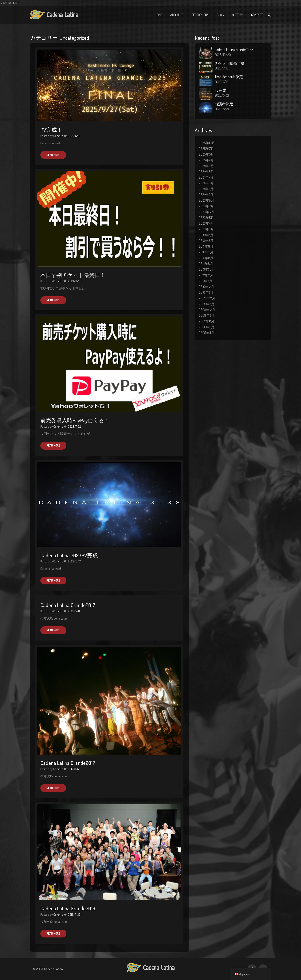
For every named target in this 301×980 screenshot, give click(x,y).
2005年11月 (206, 333)
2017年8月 (206, 246)
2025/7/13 (221, 82)
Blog (220, 15)
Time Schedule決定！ (231, 77)
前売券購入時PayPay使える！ (75, 420)
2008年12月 (207, 310)
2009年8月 (207, 304)
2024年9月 (206, 166)
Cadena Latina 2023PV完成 (69, 555)
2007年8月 (207, 321)
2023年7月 (206, 206)
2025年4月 (206, 160)
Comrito (58, 136)
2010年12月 (206, 287)
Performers (200, 15)
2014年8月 (206, 264)
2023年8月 (206, 200)
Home (158, 15)
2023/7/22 (75, 427)
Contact (257, 15)
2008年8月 (207, 315)
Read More (53, 155)
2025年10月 (207, 143)
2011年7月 (206, 281)
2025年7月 (206, 149)
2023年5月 (206, 218)
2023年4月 (206, 223)
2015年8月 (206, 258)
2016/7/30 (74, 915)
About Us (177, 15)
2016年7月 (206, 252)
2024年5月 (206, 189)
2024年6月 (206, 183)
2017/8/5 (73, 769)
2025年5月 (206, 154)
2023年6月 (206, 212)
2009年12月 (207, 298)
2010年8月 (206, 292)
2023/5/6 (74, 611)
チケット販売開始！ (231, 63)
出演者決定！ (226, 104)
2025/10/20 (223, 55)
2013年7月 (206, 269)
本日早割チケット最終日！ (73, 275)
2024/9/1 (74, 281)
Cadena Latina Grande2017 (68, 605)
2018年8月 (206, 241)
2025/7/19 (222, 68)
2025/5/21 (74, 136)
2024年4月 (206, 195)
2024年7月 (206, 177)
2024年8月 (206, 172)
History (237, 15)
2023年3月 (206, 229)
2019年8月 (206, 235)
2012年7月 (206, 275)
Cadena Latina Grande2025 (234, 50)
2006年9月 (207, 327)
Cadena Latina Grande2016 (68, 908)
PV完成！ (51, 130)
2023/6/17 (74, 561)
